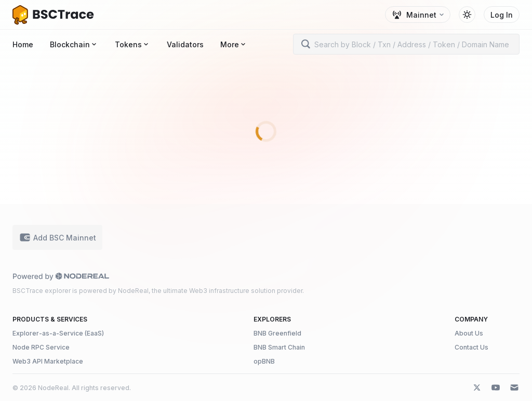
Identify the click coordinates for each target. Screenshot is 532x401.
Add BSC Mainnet (57, 237)
